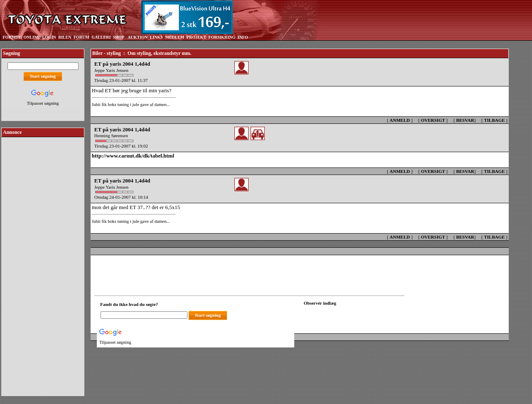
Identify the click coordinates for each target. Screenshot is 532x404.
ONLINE (31, 37)
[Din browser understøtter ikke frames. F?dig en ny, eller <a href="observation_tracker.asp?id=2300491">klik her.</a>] (341, 314)
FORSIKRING (222, 37)
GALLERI (101, 37)
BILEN (65, 37)
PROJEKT (196, 37)
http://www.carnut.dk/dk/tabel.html (133, 156)
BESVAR (465, 120)
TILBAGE (494, 120)
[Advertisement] (43, 264)
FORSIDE (12, 37)
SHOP (119, 37)
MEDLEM (175, 37)
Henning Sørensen (111, 135)
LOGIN (49, 37)
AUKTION (138, 37)
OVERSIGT (433, 120)
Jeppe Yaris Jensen (111, 70)
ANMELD (400, 120)
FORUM (81, 37)
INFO (243, 37)
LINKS (156, 37)
